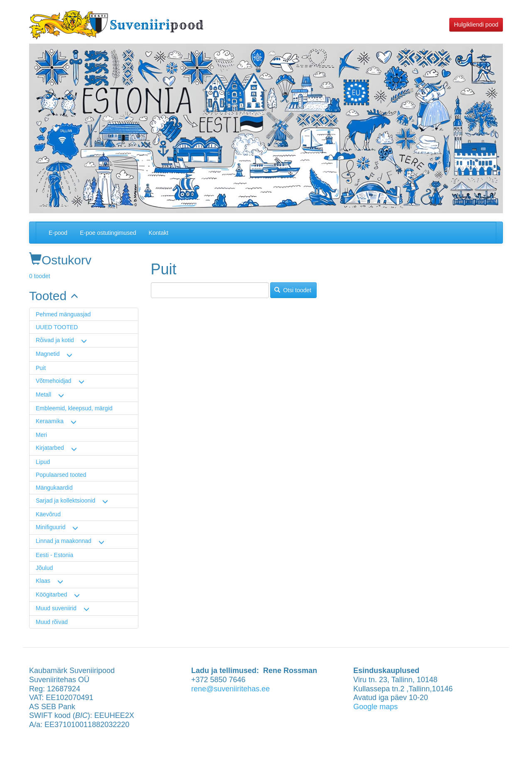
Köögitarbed (52, 594)
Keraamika (50, 421)
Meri (41, 435)
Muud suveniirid (56, 608)
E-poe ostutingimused (108, 233)
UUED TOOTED (57, 327)
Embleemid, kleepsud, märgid (74, 408)
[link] (84, 296)
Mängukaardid (54, 488)
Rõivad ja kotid (55, 340)
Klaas (43, 581)
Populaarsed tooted (61, 475)
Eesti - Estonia (54, 555)
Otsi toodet (293, 290)
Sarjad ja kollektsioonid (65, 501)
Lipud (43, 462)
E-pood (58, 233)
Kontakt (159, 233)
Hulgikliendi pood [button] (476, 25)
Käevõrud (48, 514)
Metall (43, 395)
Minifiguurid (51, 527)
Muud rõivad (52, 622)
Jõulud (44, 568)
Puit (41, 368)
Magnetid (48, 354)
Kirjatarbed (50, 448)
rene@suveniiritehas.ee (230, 689)
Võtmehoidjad (54, 381)
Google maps (376, 707)
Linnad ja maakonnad (64, 541)
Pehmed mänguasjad (63, 314)
